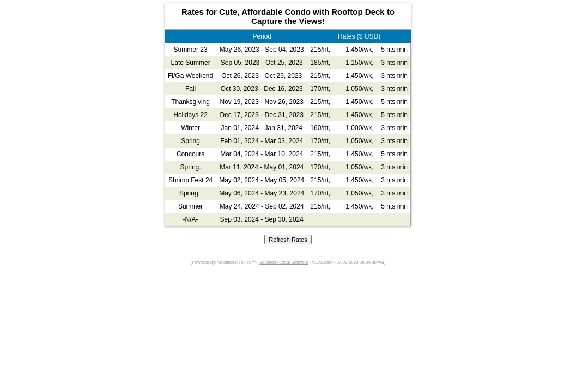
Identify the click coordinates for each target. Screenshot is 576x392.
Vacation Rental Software (284, 262)
